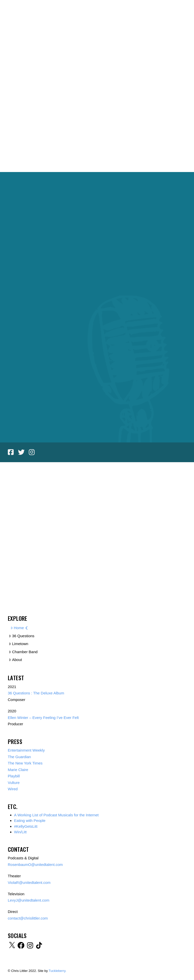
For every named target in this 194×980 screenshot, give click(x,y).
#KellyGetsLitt (26, 826)
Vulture (14, 783)
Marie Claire (18, 770)
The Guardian (19, 757)
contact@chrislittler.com (28, 918)
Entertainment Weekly (26, 750)
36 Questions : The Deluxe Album (36, 693)
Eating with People (30, 821)
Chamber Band (23, 652)
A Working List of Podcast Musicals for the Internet (56, 815)
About (15, 660)
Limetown (19, 644)
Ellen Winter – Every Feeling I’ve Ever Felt (43, 718)
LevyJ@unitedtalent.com (29, 900)
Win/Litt (20, 832)
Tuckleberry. (58, 971)
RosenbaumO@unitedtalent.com (36, 865)
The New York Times (25, 763)
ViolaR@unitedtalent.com (30, 882)
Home (19, 628)
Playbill (14, 776)
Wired (13, 789)
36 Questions (22, 636)
